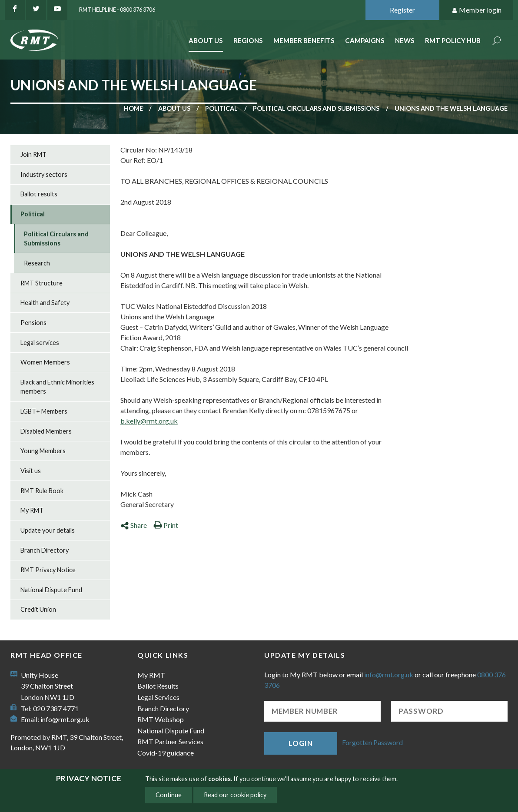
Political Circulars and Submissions (316, 108)
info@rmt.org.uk (65, 719)
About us (174, 108)
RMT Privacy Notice (48, 570)
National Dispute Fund (51, 590)
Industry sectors (44, 174)
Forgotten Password (372, 742)
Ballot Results (158, 686)
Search (497, 41)
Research (37, 263)
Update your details (48, 530)
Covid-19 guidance (166, 753)
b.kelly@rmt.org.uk (149, 421)
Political (221, 108)
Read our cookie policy (235, 795)
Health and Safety (45, 303)
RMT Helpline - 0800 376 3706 (117, 10)
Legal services (40, 343)
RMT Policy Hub (453, 40)
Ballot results (39, 194)
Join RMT (33, 154)
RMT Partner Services (170, 741)
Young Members (43, 451)
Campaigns (365, 40)
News (405, 40)
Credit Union (38, 609)
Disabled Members (46, 431)
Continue (169, 795)
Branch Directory (45, 550)
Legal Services (158, 697)
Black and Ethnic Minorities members (57, 387)
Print (166, 525)
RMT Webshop (161, 719)
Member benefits (304, 40)
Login (301, 743)
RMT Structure (42, 283)
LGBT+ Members (44, 411)
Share (134, 525)
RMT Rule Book (42, 491)
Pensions (33, 323)
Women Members (45, 362)
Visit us (31, 471)
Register (402, 10)
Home (133, 108)
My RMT (32, 510)
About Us (206, 40)
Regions (248, 40)
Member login (476, 10)
